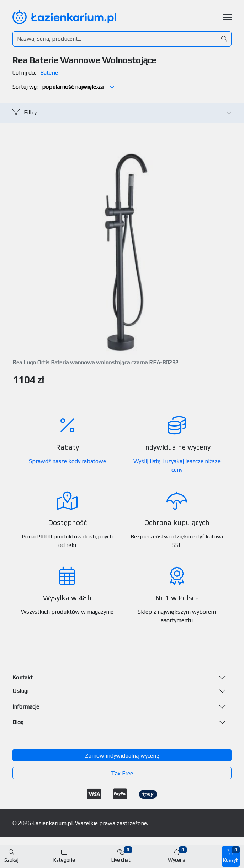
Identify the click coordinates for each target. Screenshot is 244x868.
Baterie (49, 73)
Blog (18, 722)
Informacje (26, 707)
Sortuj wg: (64, 87)
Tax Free (122, 773)
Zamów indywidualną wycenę (122, 756)
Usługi (20, 691)
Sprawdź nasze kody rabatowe (67, 461)
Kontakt (23, 677)
